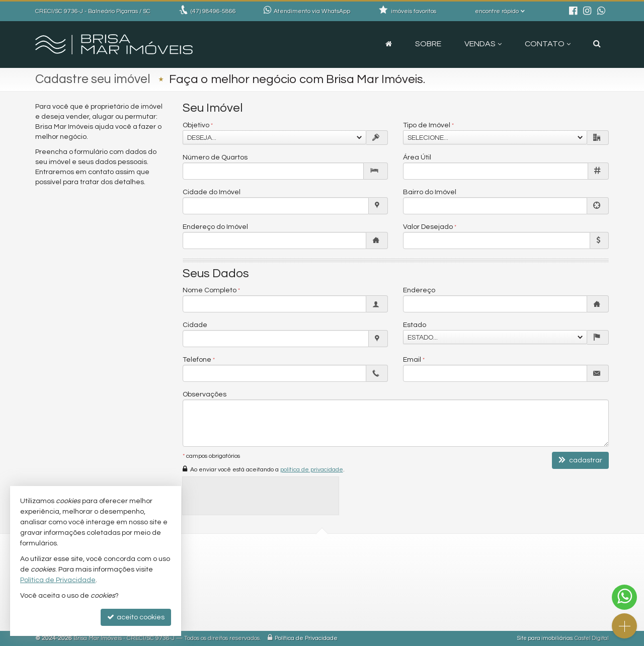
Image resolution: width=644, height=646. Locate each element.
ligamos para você (223, 592)
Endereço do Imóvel (215, 227)
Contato (548, 44)
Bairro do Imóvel (430, 192)
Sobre (428, 44)
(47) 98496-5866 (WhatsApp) (239, 568)
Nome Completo (210, 290)
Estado (415, 325)
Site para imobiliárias (545, 638)
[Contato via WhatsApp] (624, 597)
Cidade (195, 325)
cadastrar (580, 460)
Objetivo (196, 125)
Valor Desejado (428, 227)
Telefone (197, 360)
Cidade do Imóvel (212, 192)
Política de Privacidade (306, 638)
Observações (205, 394)
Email (412, 360)
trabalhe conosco (222, 604)
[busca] (597, 44)
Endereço (419, 290)
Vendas (483, 44)
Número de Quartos (215, 157)
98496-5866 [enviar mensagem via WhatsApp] (213, 11)
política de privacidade (312, 470)
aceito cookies (136, 617)
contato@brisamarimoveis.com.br (249, 580)
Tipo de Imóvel (427, 125)
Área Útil (417, 157)
